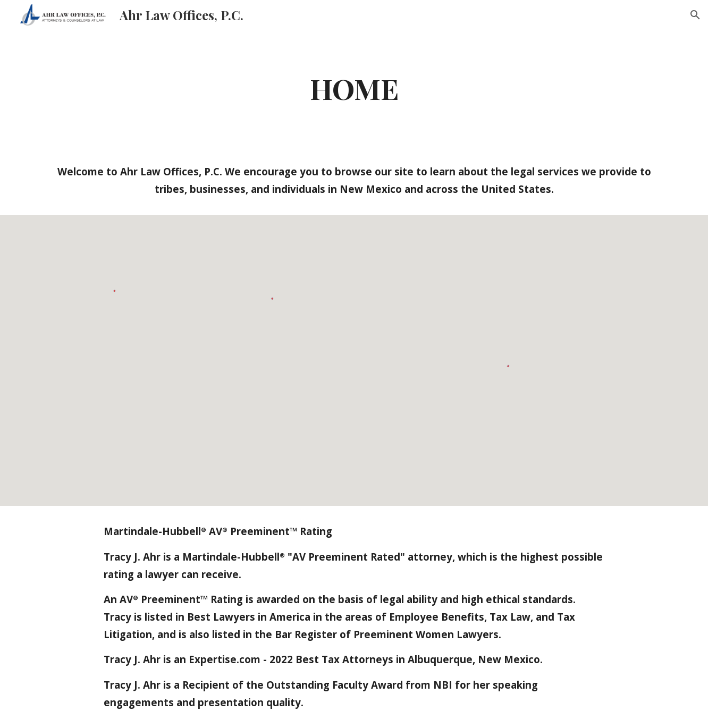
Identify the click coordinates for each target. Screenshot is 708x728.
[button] (695, 15)
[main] (354, 88)
